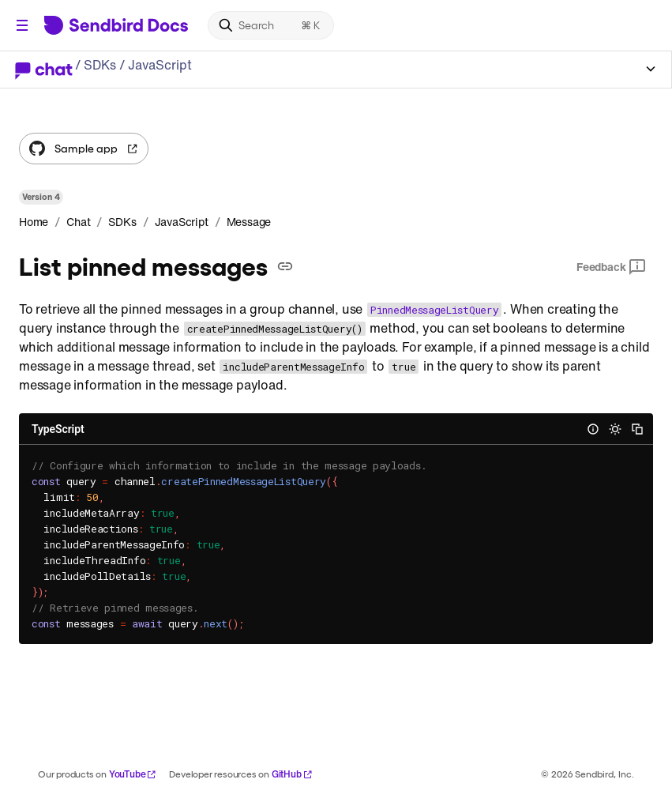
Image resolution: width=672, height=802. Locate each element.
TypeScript (58, 429)
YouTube (133, 774)
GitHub (292, 774)
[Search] (271, 25)
